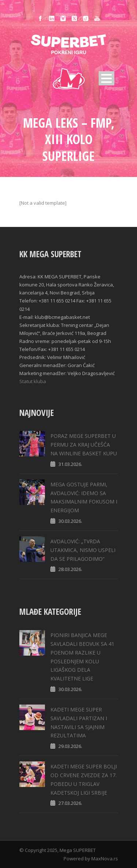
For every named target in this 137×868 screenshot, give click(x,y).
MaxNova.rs (105, 859)
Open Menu (106, 78)
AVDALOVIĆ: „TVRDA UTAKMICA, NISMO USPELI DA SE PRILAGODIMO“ (83, 550)
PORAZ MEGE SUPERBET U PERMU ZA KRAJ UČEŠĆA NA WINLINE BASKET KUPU (84, 445)
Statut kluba (33, 381)
